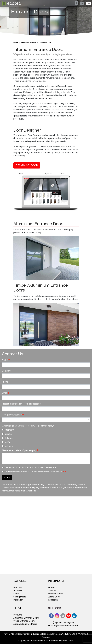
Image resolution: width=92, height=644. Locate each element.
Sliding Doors (20, 597)
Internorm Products (29, 43)
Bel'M (17, 608)
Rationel (7, 438)
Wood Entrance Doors (24, 621)
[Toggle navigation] (89, 4)
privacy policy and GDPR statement (49, 472)
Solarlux (7, 434)
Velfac (6, 442)
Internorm (8, 430)
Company (7, 371)
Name (5, 360)
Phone (5, 382)
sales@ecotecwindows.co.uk (63, 626)
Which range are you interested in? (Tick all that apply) (28, 426)
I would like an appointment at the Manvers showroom (29, 467)
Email (5, 393)
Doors (16, 594)
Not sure (7, 446)
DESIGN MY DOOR (27, 165)
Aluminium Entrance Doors (26, 618)
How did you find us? (12, 415)
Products (18, 588)
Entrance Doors (45, 43)
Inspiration (18, 600)
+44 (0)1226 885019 (63, 623)
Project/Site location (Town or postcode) (22, 404)
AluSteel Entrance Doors (25, 624)
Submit (7, 478)
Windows (18, 591)
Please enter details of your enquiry (19, 450)
